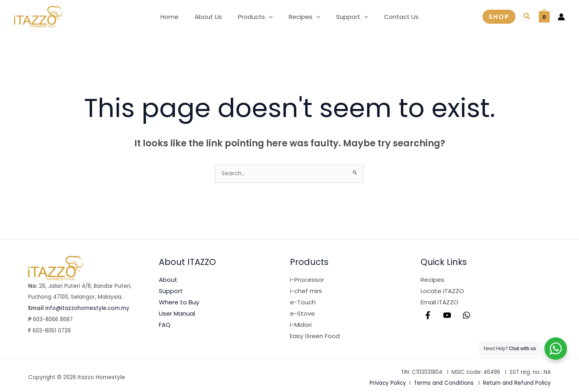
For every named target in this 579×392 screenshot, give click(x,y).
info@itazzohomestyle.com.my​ (87, 309)
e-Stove (302, 314)
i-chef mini (306, 292)
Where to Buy (179, 303)
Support (171, 292)
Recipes (432, 280)
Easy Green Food (315, 337)
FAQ (165, 325)
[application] (271, 17)
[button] (257, 17)
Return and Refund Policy (517, 384)
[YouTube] (447, 316)
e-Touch (303, 303)
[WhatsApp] (466, 316)
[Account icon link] (561, 17)
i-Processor (307, 280)
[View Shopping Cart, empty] (544, 17)
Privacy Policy (388, 384)
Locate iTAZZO (442, 292)
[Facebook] (428, 316)
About (168, 280)
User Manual (177, 314)
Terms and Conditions (444, 384)
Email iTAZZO (439, 303)
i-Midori (301, 325)
